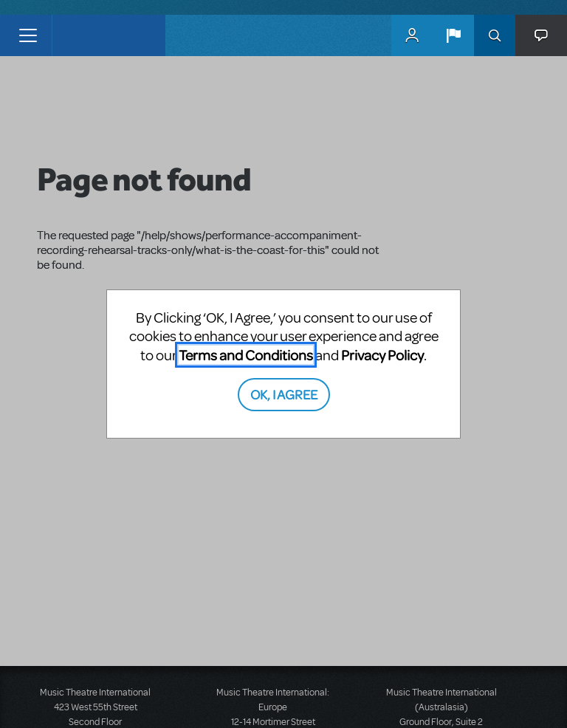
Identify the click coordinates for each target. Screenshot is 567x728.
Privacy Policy (382, 355)
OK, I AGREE (284, 394)
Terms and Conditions (246, 355)
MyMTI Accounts (412, 35)
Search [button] (495, 35)
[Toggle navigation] (28, 35)
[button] (453, 35)
